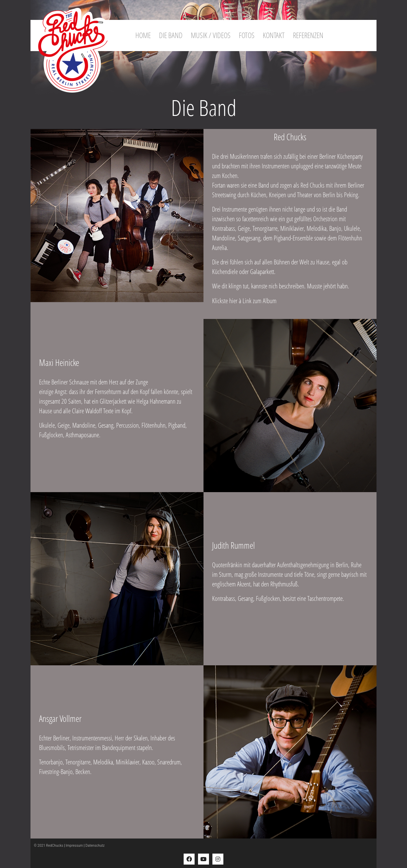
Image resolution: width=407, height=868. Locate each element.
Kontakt (274, 35)
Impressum (74, 846)
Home (143, 35)
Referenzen (308, 35)
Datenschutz (95, 846)
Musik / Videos (211, 35)
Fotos (247, 35)
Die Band (171, 35)
